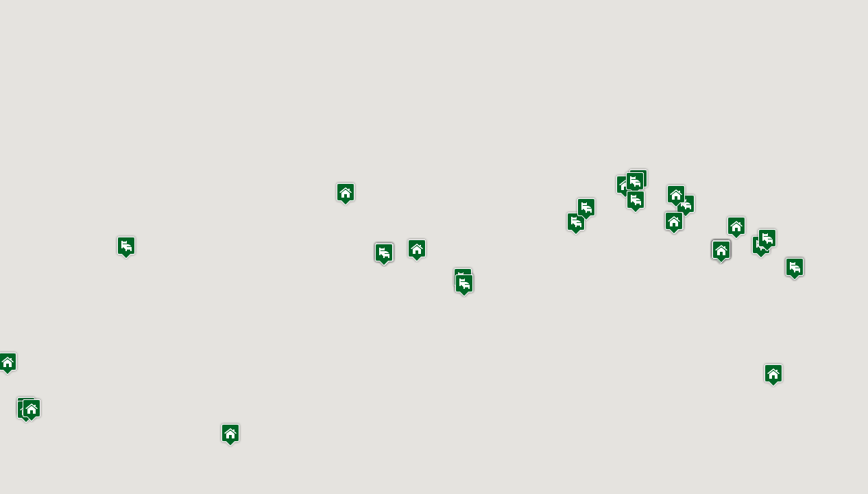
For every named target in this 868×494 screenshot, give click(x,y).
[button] (230, 435)
